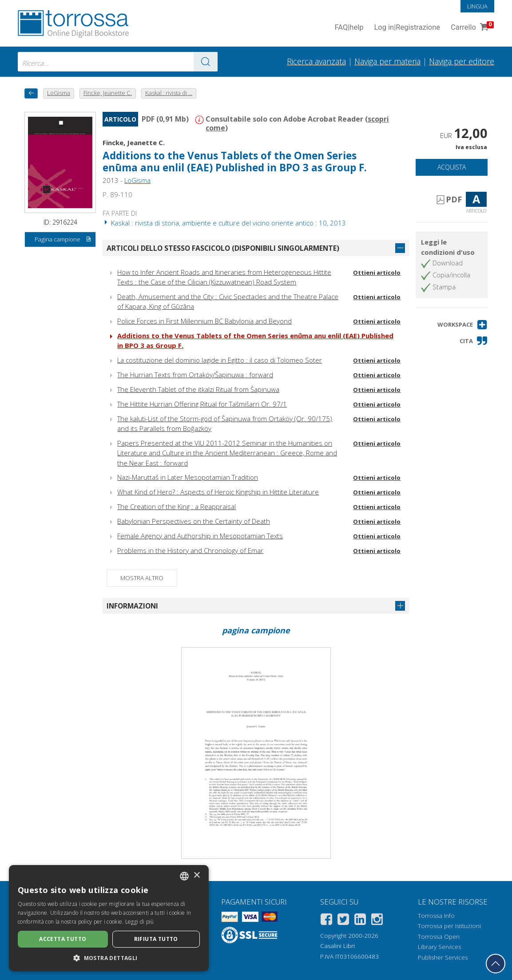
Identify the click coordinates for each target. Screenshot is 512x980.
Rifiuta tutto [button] (156, 939)
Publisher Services (443, 957)
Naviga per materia (387, 61)
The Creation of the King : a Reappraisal (177, 506)
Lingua (477, 6)
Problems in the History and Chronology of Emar (190, 550)
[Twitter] (343, 921)
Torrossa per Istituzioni (449, 926)
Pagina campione (63, 240)
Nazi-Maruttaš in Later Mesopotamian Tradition (188, 477)
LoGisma (137, 180)
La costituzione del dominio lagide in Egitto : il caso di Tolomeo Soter (220, 360)
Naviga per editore (462, 61)
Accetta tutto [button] (63, 939)
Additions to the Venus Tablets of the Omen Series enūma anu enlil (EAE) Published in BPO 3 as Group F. (235, 162)
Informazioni (132, 606)
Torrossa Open (439, 937)
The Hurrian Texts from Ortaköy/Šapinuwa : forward (195, 375)
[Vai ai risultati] (206, 62)
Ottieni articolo (377, 273)
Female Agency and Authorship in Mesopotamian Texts (200, 536)
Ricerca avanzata (316, 61)
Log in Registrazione (407, 28)
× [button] (196, 875)
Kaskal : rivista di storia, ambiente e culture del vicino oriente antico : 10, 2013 (224, 223)
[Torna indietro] (31, 93)
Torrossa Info (436, 916)
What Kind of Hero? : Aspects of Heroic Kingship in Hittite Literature (218, 492)
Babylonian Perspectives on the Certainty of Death (194, 521)
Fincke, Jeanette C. (134, 142)
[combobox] (118, 62)
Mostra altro (142, 578)
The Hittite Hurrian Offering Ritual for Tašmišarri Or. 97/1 (202, 404)
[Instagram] (377, 921)
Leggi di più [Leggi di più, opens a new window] (140, 922)
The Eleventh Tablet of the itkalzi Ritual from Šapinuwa (198, 389)
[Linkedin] (360, 921)
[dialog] (109, 918)
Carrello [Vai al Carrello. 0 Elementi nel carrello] (471, 28)
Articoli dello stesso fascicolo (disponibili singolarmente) (223, 248)
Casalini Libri (337, 946)
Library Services (439, 947)
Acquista (452, 167)
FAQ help (349, 28)
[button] (462, 325)
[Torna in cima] (496, 964)
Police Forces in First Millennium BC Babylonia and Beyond (204, 321)
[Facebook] (326, 921)
